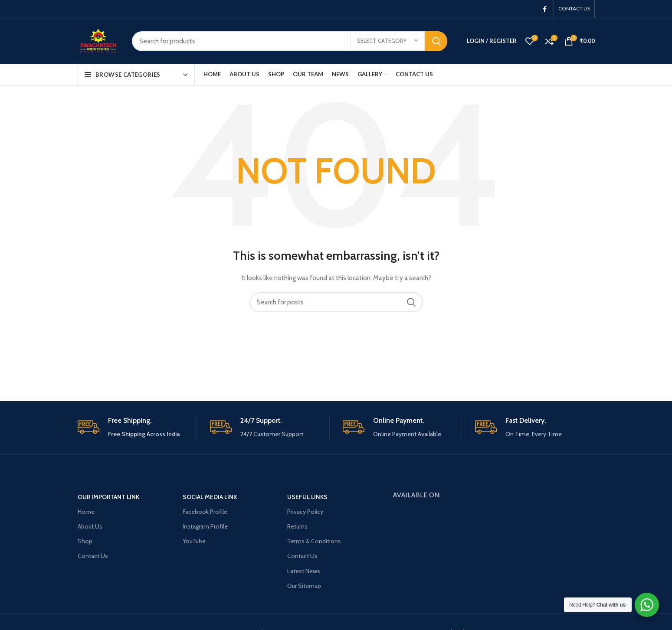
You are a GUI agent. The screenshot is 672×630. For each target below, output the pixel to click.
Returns (297, 526)
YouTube (194, 541)
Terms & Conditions (314, 541)
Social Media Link (210, 497)
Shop (85, 541)
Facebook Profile (205, 512)
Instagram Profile (205, 526)
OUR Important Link (108, 497)
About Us (90, 526)
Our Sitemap (304, 586)
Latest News (304, 571)
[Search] (290, 41)
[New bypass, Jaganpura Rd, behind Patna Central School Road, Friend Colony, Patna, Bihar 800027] (493, 553)
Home (86, 512)
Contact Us (93, 556)
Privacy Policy (305, 512)
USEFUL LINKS (307, 497)
